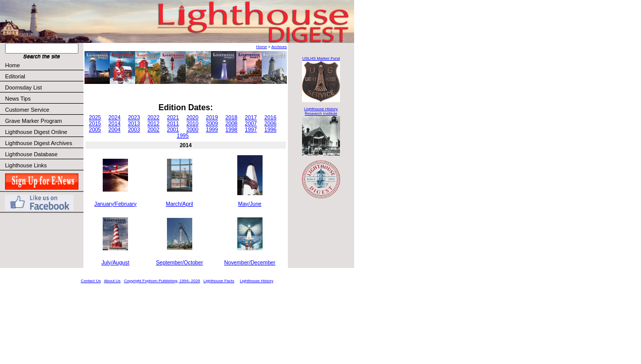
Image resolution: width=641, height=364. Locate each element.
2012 (153, 123)
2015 (95, 123)
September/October (179, 262)
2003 (134, 129)
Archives (279, 47)
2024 (114, 117)
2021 (173, 117)
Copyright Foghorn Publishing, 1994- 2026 (162, 281)
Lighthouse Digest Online (36, 132)
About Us (112, 281)
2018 (232, 117)
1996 (271, 129)
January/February (115, 204)
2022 (153, 117)
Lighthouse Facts (219, 281)
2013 (134, 123)
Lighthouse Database (31, 154)
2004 (114, 129)
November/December (250, 262)
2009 (212, 123)
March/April (180, 204)
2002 (153, 129)
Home (12, 65)
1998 (232, 129)
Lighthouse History (257, 281)
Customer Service (44, 110)
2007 (251, 123)
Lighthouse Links (26, 165)
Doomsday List (24, 87)
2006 (271, 123)
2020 (192, 117)
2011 (173, 123)
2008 (232, 123)
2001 (173, 129)
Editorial (44, 76)
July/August (116, 262)
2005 (95, 129)
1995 (183, 135)
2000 (192, 129)
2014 (114, 123)
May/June (250, 204)
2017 (251, 117)
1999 (212, 129)
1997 (251, 129)
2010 (192, 123)
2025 (95, 117)
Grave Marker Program (33, 121)
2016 (271, 117)
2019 (212, 117)
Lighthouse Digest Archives (39, 143)
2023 (134, 117)
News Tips (18, 99)
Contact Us (91, 281)
